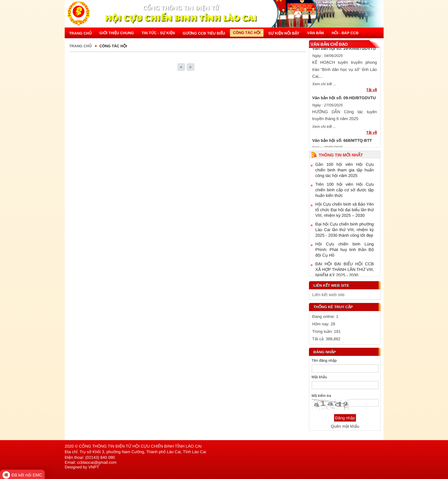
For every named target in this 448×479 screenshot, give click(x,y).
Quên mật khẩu (345, 426)
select (374, 295)
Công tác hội (113, 46)
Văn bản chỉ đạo (329, 44)
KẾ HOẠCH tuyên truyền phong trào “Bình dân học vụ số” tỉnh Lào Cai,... (345, 71)
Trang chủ (81, 46)
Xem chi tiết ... (324, 85)
